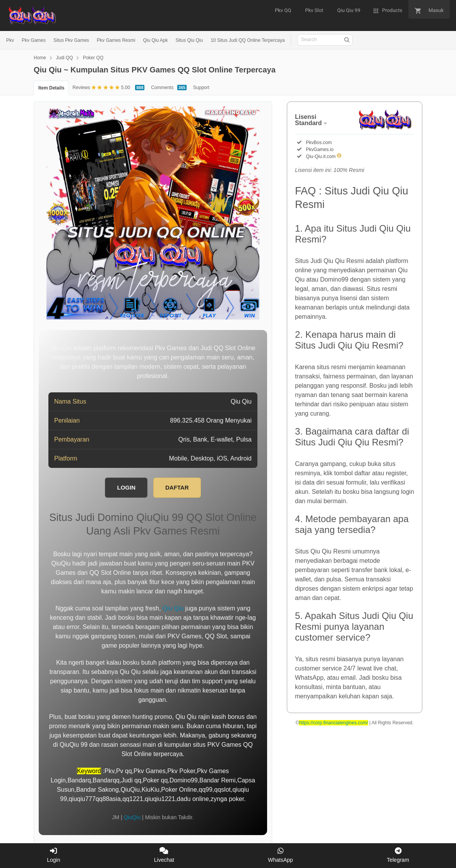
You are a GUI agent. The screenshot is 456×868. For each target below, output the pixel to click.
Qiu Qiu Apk (155, 40)
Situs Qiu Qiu (189, 40)
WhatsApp (280, 855)
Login (53, 855)
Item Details (51, 88)
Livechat (164, 855)
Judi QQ (64, 58)
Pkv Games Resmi (116, 40)
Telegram (398, 855)
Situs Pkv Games (71, 40)
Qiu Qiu (173, 608)
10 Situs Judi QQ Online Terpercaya (248, 40)
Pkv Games (34, 40)
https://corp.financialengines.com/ (333, 723)
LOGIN (126, 487)
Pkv (10, 40)
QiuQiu (132, 817)
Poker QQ (93, 58)
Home (40, 58)
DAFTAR (177, 487)
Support (201, 88)
